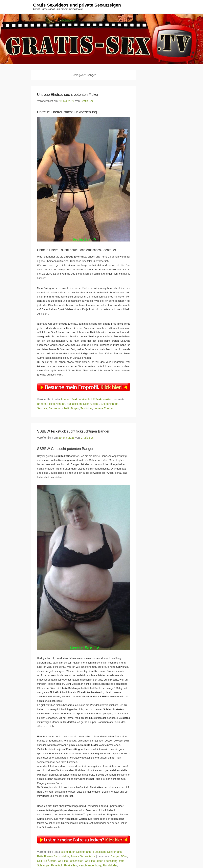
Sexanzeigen (91, 404)
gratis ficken (74, 404)
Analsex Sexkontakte (74, 399)
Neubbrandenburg (90, 866)
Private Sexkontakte (83, 856)
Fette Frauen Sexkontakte (53, 856)
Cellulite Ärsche (47, 861)
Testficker (86, 408)
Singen (75, 408)
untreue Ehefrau (103, 408)
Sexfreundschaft (59, 408)
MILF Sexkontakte (99, 399)
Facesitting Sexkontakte (108, 852)
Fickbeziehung (56, 404)
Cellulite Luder (94, 861)
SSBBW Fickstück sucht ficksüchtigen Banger (73, 431)
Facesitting (111, 861)
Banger (41, 404)
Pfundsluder (110, 866)
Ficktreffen (70, 866)
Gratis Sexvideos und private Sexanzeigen (77, 5)
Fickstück (57, 866)
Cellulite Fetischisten (71, 861)
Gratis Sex (87, 101)
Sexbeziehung (110, 404)
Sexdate (42, 408)
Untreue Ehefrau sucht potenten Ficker (68, 95)
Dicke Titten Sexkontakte (76, 852)
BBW (124, 856)
